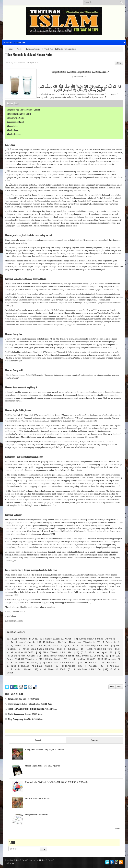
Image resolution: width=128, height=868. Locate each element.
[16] (95, 421)
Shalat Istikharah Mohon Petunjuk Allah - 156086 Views (30, 704)
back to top (10, 863)
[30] (36, 669)
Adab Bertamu (13, 130)
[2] (26, 153)
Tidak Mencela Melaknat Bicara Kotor (29, 54)
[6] (69, 207)
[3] (77, 153)
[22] (118, 486)
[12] (115, 348)
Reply (119, 63)
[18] (96, 437)
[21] (94, 483)
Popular (95, 740)
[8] (16, 289)
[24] (20, 528)
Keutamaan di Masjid (15, 122)
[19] (80, 442)
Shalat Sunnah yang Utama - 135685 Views (25, 714)
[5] (89, 191)
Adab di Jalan (12, 126)
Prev (112, 687)
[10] (11, 306)
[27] (53, 534)
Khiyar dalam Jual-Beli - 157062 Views (23, 699)
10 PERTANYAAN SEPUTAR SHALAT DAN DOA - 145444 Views (32, 709)
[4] (89, 172)
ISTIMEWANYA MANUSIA (37, 798)
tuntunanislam (20, 63)
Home (10, 49)
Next (119, 687)
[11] (103, 325)
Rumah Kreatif (22, 860)
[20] (106, 467)
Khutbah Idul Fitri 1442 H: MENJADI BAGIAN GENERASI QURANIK (57, 782)
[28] (20, 547)
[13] (21, 361)
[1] (9, 639)
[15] (21, 418)
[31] (16, 595)
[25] (80, 528)
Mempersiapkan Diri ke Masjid (19, 114)
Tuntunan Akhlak (33, 49)
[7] (91, 284)
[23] (55, 505)
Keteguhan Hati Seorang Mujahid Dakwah (24, 110)
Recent (38, 740)
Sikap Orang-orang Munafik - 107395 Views (25, 719)
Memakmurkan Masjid (16, 118)
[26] (62, 531)
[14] (18, 395)
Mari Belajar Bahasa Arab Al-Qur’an (43, 766)
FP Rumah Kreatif (46, 860)
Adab (19, 49)
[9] (19, 649)
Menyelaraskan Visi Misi (37, 815)
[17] (19, 431)
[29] (15, 561)
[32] (89, 602)
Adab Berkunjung (14, 134)
